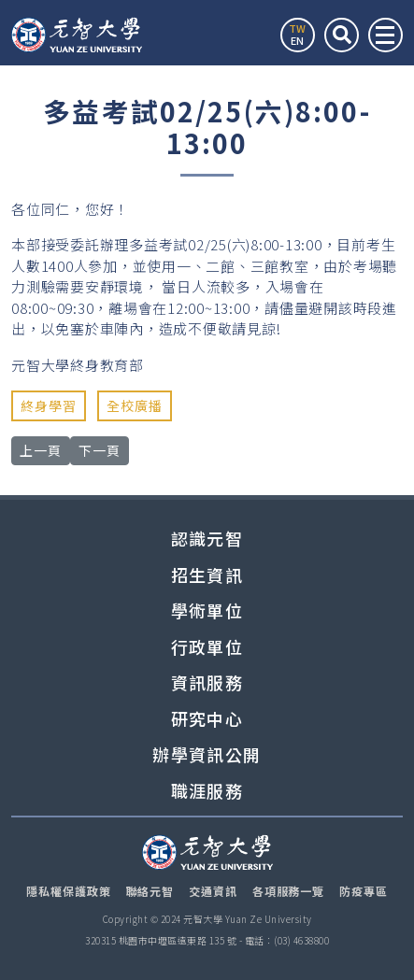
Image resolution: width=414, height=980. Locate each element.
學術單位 (207, 611)
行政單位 (207, 647)
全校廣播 (135, 405)
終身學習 (49, 405)
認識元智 (207, 539)
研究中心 (207, 719)
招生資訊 (207, 575)
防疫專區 (364, 891)
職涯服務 (207, 791)
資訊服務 (207, 682)
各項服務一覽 (288, 891)
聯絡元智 (150, 891)
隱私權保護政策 (68, 891)
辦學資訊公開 (207, 754)
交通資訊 (213, 891)
